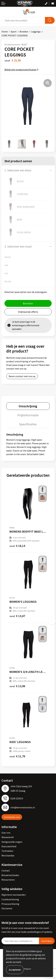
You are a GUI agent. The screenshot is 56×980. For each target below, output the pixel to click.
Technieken (7, 851)
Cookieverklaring (10, 899)
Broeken (24, 32)
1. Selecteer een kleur (18, 170)
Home (5, 32)
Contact (6, 871)
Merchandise (8, 855)
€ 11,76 (17, 756)
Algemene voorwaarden (14, 895)
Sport (14, 32)
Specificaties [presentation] (28, 424)
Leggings (36, 32)
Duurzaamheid (9, 846)
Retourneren (8, 880)
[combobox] (23, 20)
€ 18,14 (17, 546)
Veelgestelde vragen (12, 842)
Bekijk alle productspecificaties (21, 70)
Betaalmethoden (10, 875)
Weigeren (28, 969)
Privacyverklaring (10, 904)
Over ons (6, 833)
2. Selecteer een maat (18, 246)
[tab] (28, 406)
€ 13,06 (17, 686)
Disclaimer (7, 908)
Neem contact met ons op (22, 376)
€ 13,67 (17, 616)
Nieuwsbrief (8, 837)
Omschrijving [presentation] (28, 406)
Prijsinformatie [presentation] (28, 415)
